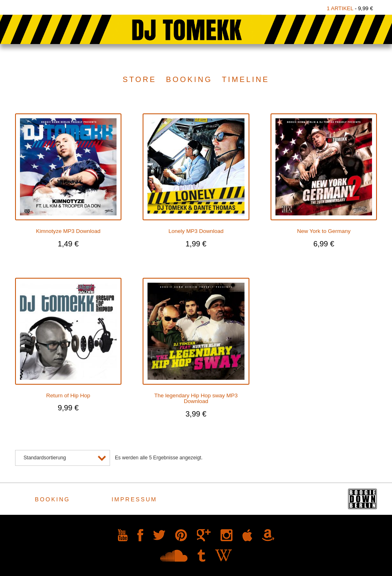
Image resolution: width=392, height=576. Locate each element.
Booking (189, 79)
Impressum (136, 499)
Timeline (246, 79)
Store (140, 79)
